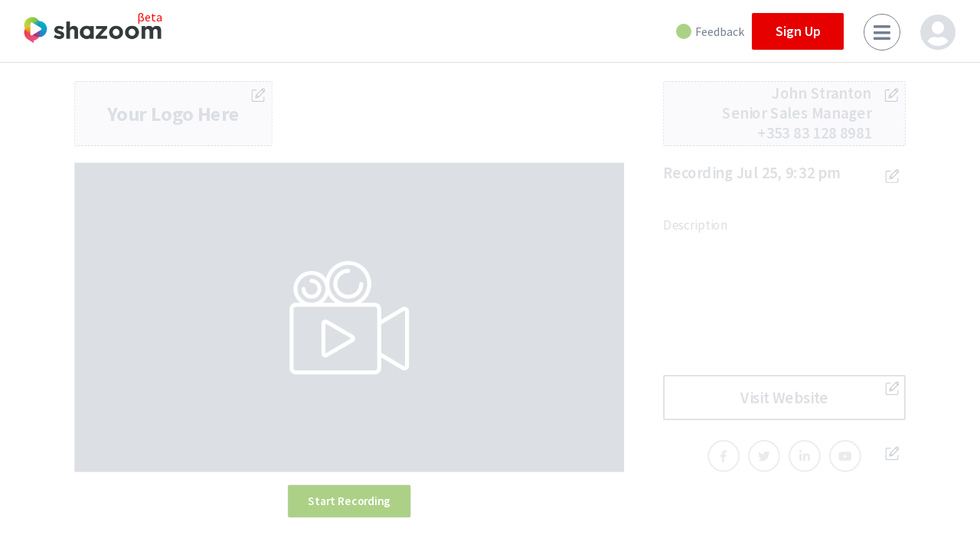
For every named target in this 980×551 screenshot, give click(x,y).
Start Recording (349, 500)
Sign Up (798, 31)
